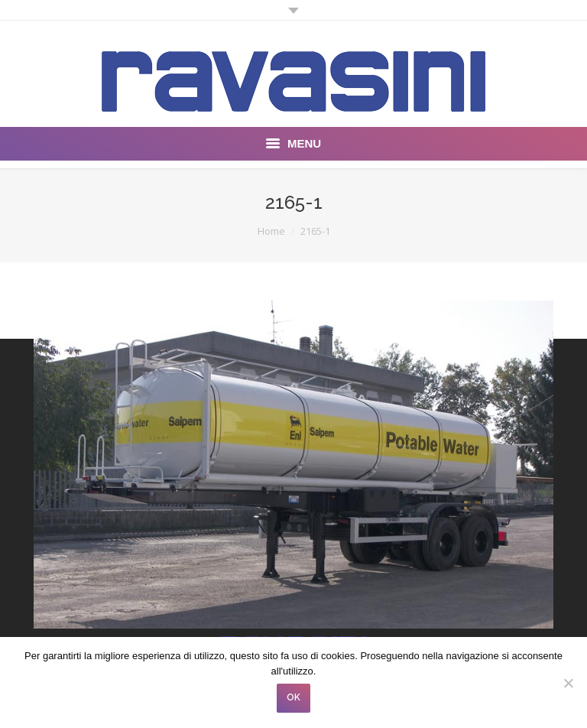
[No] (568, 683)
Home (271, 231)
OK (293, 697)
